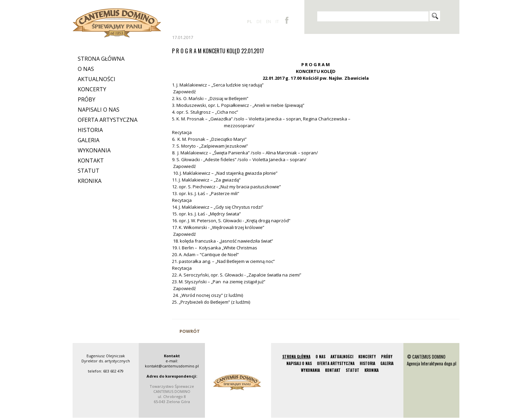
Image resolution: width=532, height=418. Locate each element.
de (259, 22)
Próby (87, 99)
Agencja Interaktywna (425, 363)
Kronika (90, 181)
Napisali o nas (99, 110)
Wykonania (94, 150)
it (277, 22)
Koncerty (92, 89)
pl (250, 22)
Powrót (190, 331)
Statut (89, 171)
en (269, 22)
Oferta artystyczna (108, 120)
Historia (90, 130)
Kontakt (91, 160)
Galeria (89, 140)
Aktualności (97, 79)
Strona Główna (101, 59)
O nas (86, 69)
